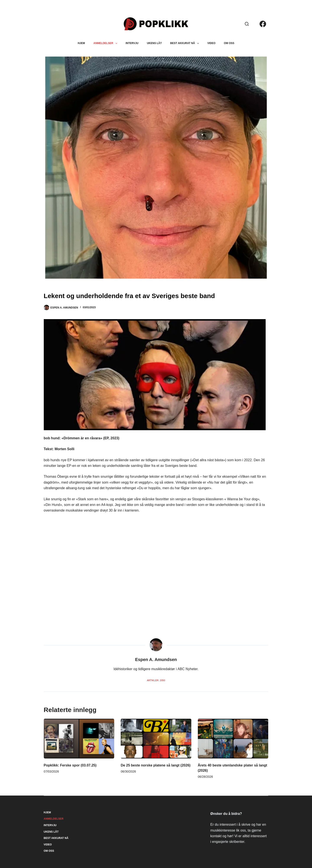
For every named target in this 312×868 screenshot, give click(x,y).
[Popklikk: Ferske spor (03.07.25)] (79, 739)
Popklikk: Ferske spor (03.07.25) (70, 765)
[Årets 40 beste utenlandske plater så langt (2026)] (233, 739)
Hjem (81, 43)
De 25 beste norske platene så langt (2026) (156, 765)
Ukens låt (154, 43)
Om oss (229, 43)
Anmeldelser (106, 43)
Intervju (132, 43)
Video (211, 43)
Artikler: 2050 (156, 680)
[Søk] (247, 24)
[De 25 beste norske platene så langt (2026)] (156, 739)
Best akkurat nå (185, 43)
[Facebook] (263, 24)
